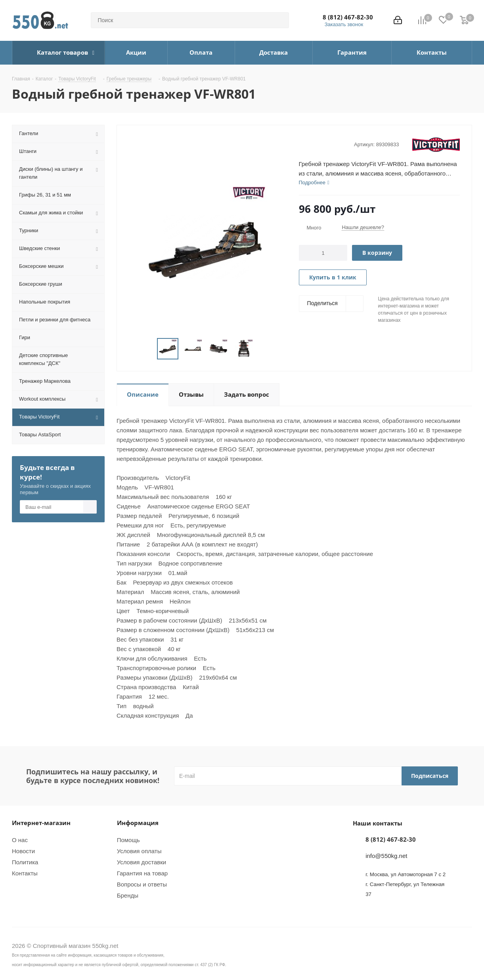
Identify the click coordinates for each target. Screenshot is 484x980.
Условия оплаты (139, 851)
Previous (148, 349)
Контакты (25, 873)
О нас (20, 840)
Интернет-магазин (41, 823)
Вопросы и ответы (142, 884)
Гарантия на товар (142, 873)
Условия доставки (142, 862)
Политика (25, 862)
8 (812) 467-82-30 (348, 17)
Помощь (128, 840)
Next (263, 349)
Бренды (128, 895)
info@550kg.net (386, 856)
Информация (138, 823)
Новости (23, 851)
